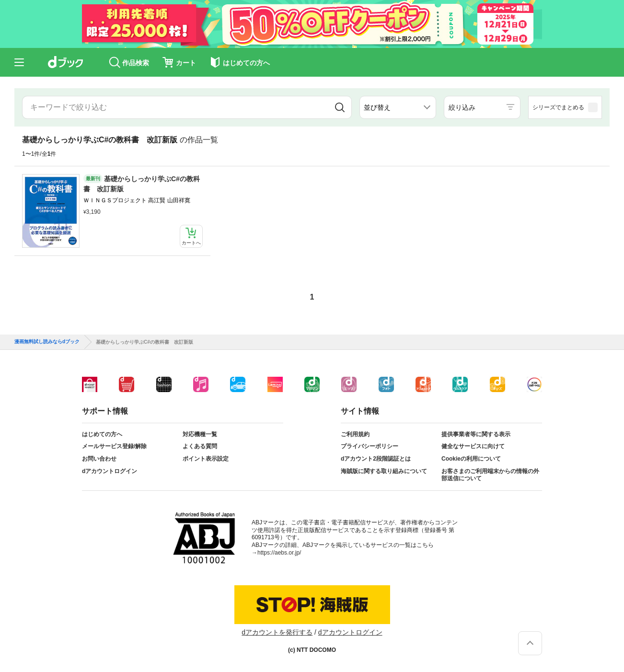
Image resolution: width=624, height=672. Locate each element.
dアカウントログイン (110, 471)
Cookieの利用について (471, 459)
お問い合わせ (99, 459)
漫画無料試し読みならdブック (47, 342)
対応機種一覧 (200, 434)
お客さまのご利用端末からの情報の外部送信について (490, 475)
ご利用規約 (355, 434)
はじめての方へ (102, 434)
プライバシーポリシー (370, 446)
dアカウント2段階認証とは (376, 459)
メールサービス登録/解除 (114, 446)
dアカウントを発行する (277, 632)
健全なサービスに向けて (473, 446)
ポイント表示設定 (206, 459)
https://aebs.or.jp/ (279, 553)
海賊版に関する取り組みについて (384, 471)
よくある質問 (200, 446)
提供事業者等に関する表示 (476, 434)
